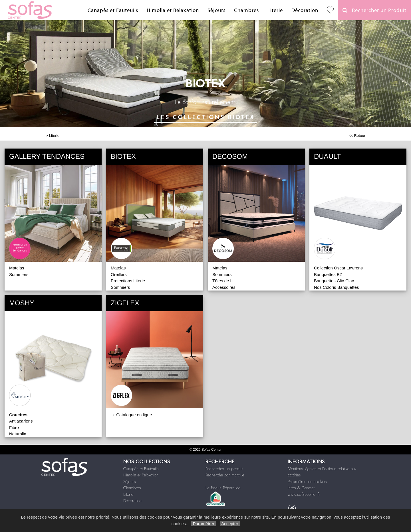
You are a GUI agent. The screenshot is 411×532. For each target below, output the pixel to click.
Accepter (230, 524)
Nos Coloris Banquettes (337, 287)
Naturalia (18, 434)
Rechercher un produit (224, 469)
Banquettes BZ (328, 274)
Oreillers (119, 274)
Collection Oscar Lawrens (338, 268)
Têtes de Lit (223, 281)
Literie (275, 10)
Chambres (246, 10)
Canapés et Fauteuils (113, 10)
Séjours (216, 10)
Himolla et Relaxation (173, 10)
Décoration (305, 10)
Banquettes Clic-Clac (334, 281)
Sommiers (19, 274)
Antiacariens (21, 421)
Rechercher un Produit (374, 10)
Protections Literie (128, 281)
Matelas (17, 268)
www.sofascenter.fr (304, 494)
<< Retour (357, 136)
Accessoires (224, 287)
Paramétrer (203, 524)
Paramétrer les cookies (307, 482)
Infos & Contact (301, 488)
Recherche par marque (225, 475)
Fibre (14, 428)
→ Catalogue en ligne (131, 415)
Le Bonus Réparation (223, 488)
